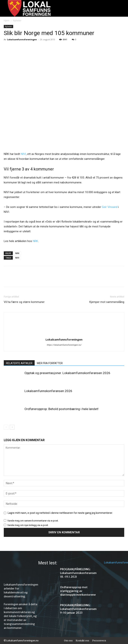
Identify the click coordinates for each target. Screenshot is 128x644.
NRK (35, 241)
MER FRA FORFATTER (50, 363)
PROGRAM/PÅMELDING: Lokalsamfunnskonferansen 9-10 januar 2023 (78, 609)
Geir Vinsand (110, 207)
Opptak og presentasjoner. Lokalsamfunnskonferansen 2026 (67, 373)
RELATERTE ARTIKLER (19, 363)
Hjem (7, 21)
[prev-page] (6, 427)
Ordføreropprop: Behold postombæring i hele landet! (61, 409)
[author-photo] (64, 334)
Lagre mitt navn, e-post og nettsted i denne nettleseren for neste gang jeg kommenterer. (60, 513)
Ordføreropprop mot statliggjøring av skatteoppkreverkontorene (78, 591)
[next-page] (12, 427)
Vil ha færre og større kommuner (24, 302)
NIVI (23, 154)
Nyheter (17, 21)
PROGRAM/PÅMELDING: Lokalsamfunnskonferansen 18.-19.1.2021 (78, 573)
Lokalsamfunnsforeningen (22, 39)
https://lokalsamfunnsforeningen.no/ (64, 345)
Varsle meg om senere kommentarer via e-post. (33, 521)
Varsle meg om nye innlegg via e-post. (28, 525)
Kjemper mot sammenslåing (107, 302)
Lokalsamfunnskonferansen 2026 (48, 391)
